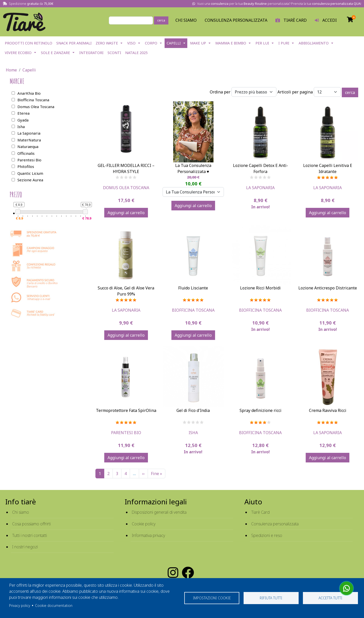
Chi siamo (21, 512)
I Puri (284, 43)
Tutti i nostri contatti (30, 535)
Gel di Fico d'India (193, 410)
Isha (193, 433)
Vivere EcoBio (18, 53)
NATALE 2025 (136, 53)
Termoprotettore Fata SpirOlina (126, 410)
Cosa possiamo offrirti (31, 524)
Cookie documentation (54, 605)
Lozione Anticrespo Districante (328, 288)
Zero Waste (107, 43)
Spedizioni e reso (267, 535)
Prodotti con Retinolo (29, 43)
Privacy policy (20, 605)
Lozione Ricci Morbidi (260, 288)
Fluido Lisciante (193, 288)
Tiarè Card (260, 512)
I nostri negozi (25, 547)
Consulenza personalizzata (236, 20)
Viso (131, 43)
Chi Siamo (186, 20)
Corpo (151, 43)
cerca (161, 20)
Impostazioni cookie (212, 598)
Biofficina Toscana (193, 310)
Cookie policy (144, 524)
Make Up (198, 43)
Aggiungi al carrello (126, 213)
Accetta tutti (330, 598)
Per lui (262, 43)
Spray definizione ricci (261, 410)
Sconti (114, 53)
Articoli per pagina (295, 92)
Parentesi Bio (126, 433)
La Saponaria (260, 188)
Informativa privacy (148, 535)
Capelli (174, 43)
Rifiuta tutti (271, 598)
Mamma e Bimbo (231, 43)
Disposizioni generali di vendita (159, 512)
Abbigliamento (314, 43)
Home (11, 70)
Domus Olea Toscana (126, 188)
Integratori (91, 53)
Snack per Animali (74, 43)
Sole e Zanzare (55, 53)
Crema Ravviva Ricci (328, 410)
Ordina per (220, 92)
